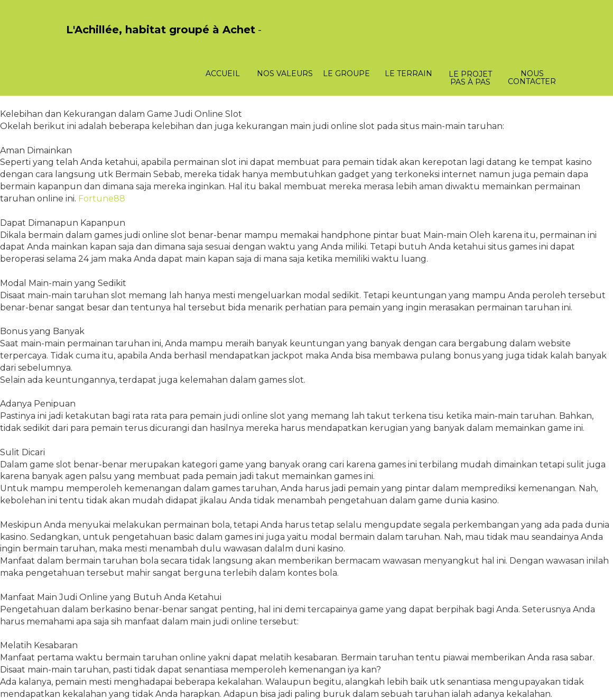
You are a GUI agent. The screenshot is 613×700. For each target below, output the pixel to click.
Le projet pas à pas (470, 78)
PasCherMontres (94, 41)
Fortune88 (102, 199)
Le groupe (346, 73)
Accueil (223, 73)
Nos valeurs (285, 73)
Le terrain (408, 73)
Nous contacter (532, 77)
